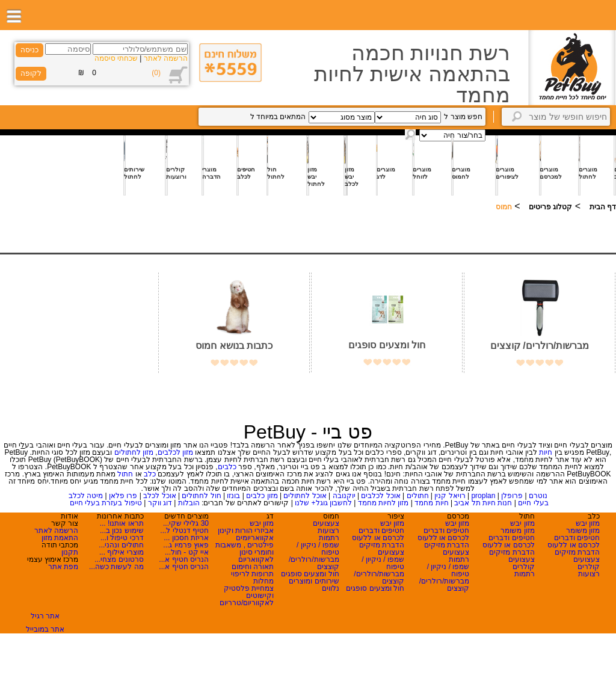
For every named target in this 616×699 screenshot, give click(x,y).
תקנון (70, 552)
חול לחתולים (201, 496)
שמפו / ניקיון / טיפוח (448, 570)
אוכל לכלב (159, 496)
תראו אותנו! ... (122, 523)
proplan (483, 496)
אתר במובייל (45, 629)
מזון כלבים (262, 496)
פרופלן (512, 496)
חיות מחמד (431, 503)
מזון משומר (583, 531)
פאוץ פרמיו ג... (186, 545)
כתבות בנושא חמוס (234, 346)
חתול (125, 474)
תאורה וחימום (253, 567)
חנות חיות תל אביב (483, 503)
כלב (150, 474)
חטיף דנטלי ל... (184, 531)
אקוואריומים (255, 538)
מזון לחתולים (134, 452)
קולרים (589, 567)
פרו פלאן (123, 496)
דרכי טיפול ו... (122, 538)
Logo (572, 68)
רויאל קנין (450, 496)
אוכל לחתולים (305, 496)
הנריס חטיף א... (184, 559)
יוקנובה (344, 496)
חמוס (504, 207)
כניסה (29, 50)
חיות (546, 452)
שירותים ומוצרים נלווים (314, 585)
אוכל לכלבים (380, 496)
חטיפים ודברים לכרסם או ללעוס (574, 541)
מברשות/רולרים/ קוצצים (540, 346)
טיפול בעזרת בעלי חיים (106, 503)
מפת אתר (63, 567)
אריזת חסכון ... (186, 538)
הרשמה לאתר (166, 58)
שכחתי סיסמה (116, 58)
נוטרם (538, 496)
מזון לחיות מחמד (383, 503)
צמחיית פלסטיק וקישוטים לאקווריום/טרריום (247, 596)
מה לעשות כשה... (116, 567)
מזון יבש (588, 523)
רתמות (525, 574)
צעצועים (587, 559)
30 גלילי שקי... (186, 523)
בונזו (233, 496)
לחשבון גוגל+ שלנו (323, 503)
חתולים (418, 496)
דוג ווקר (160, 503)
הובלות (189, 503)
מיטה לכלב (86, 496)
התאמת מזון (60, 538)
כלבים (227, 467)
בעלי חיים (533, 503)
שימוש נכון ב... (122, 531)
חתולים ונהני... (121, 545)
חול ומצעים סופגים (387, 345)
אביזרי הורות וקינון (246, 531)
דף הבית (603, 207)
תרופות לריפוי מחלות (252, 577)
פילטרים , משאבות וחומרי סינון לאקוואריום (245, 552)
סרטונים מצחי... (119, 559)
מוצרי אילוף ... (122, 552)
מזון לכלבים (175, 452)
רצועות (589, 574)
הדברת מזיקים (577, 552)
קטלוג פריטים (550, 207)
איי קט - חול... (187, 552)
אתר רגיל (45, 616)
